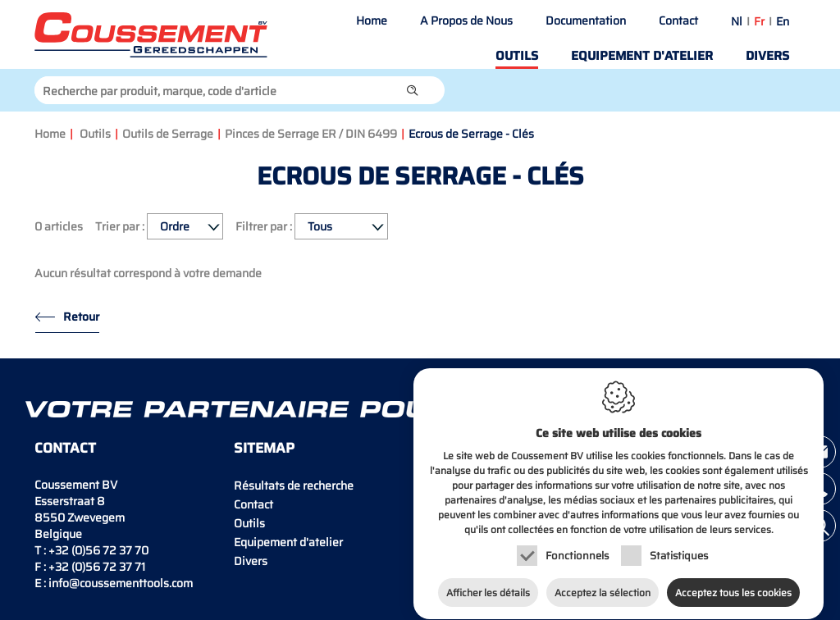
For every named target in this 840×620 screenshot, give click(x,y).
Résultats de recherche (294, 486)
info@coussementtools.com (121, 583)
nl (737, 21)
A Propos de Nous (466, 21)
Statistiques (679, 547)
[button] (413, 90)
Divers (767, 56)
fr (759, 21)
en (783, 21)
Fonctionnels (577, 547)
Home (372, 21)
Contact (678, 21)
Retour (81, 317)
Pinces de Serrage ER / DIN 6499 (311, 134)
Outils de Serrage (168, 134)
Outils (517, 56)
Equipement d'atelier (642, 56)
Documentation (586, 21)
